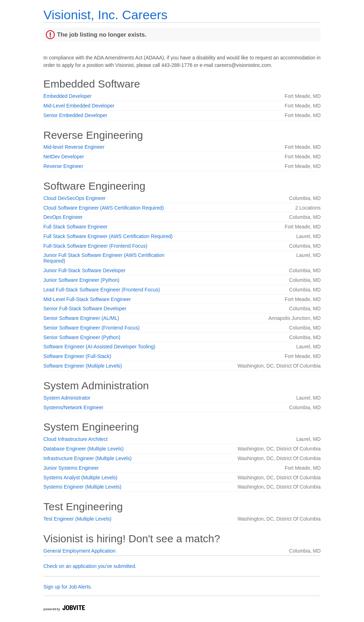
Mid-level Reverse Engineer (74, 147)
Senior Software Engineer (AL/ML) (81, 318)
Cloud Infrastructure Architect (76, 439)
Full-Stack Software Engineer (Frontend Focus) (95, 246)
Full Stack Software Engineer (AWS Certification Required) (108, 236)
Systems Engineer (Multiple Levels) (82, 487)
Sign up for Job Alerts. (68, 587)
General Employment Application (79, 551)
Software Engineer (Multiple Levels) (83, 366)
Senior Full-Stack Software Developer (85, 309)
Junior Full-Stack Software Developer (84, 270)
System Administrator (67, 398)
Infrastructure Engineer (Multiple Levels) (87, 458)
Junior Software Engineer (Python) (81, 280)
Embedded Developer (67, 96)
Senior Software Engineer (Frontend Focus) (92, 328)
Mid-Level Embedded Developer (79, 106)
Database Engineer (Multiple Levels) (84, 449)
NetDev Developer (64, 157)
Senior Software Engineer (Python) (82, 337)
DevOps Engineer (63, 217)
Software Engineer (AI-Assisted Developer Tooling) (99, 347)
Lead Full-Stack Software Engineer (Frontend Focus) (102, 290)
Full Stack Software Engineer (76, 227)
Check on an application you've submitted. (90, 566)
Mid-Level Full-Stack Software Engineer (87, 299)
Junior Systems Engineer (71, 468)
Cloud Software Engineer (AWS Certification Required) (104, 208)
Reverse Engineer (63, 166)
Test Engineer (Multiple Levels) (77, 519)
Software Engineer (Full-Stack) (77, 356)
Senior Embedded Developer (75, 115)
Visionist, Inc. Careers (105, 15)
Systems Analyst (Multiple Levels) (81, 478)
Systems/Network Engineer (73, 407)
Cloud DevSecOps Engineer (74, 198)
